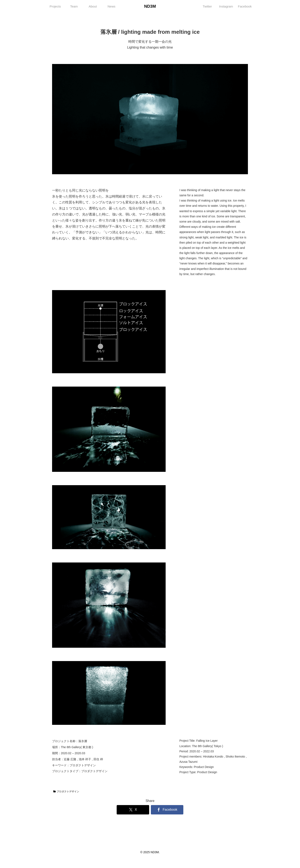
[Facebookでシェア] (166, 810)
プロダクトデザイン (66, 792)
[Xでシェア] (134, 810)
